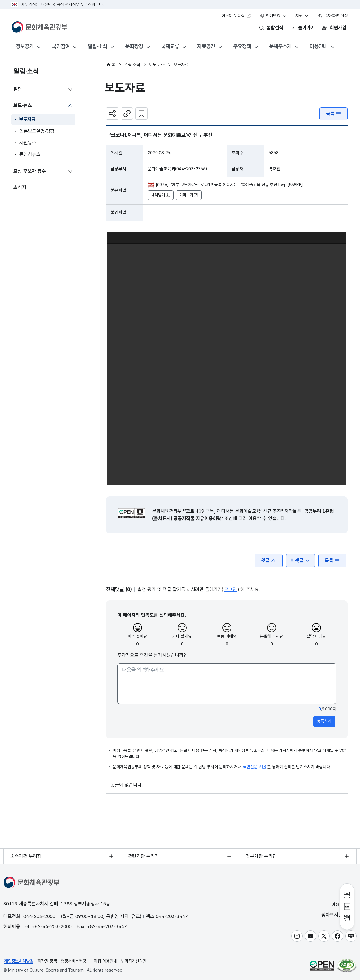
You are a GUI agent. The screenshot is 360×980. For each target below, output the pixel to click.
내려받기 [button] (161, 195)
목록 (334, 114)
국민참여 (61, 46)
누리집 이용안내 (104, 961)
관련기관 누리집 (143, 856)
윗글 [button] (269, 561)
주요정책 (242, 46)
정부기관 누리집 (261, 856)
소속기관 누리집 (26, 856)
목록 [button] (332, 561)
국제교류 (170, 46)
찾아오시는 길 (339, 915)
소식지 (20, 187)
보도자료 (27, 119)
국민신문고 (255, 767)
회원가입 (338, 28)
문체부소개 (280, 46)
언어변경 (273, 16)
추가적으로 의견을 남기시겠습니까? (152, 655)
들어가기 (307, 28)
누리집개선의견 (134, 961)
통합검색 (275, 28)
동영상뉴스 (30, 154)
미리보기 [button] (189, 195)
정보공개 (25, 46)
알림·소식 (97, 46)
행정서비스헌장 (74, 961)
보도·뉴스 (23, 105)
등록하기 (324, 721)
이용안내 (319, 46)
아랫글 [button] (301, 561)
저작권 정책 (47, 961)
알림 (18, 89)
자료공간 (206, 46)
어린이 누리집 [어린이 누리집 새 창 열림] (236, 16)
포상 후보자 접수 (30, 171)
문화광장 (134, 46)
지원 (302, 16)
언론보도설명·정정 (37, 131)
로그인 (230, 589)
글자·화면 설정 (333, 16)
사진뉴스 (28, 143)
